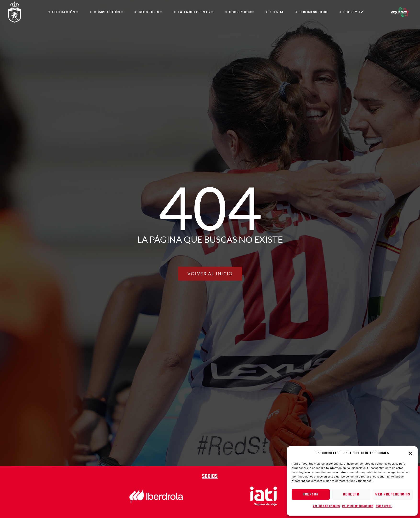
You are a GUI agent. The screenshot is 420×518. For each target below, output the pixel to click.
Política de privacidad (358, 506)
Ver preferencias (393, 494)
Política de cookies (326, 506)
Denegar (351, 494)
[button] (410, 453)
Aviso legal (384, 506)
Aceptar (311, 494)
